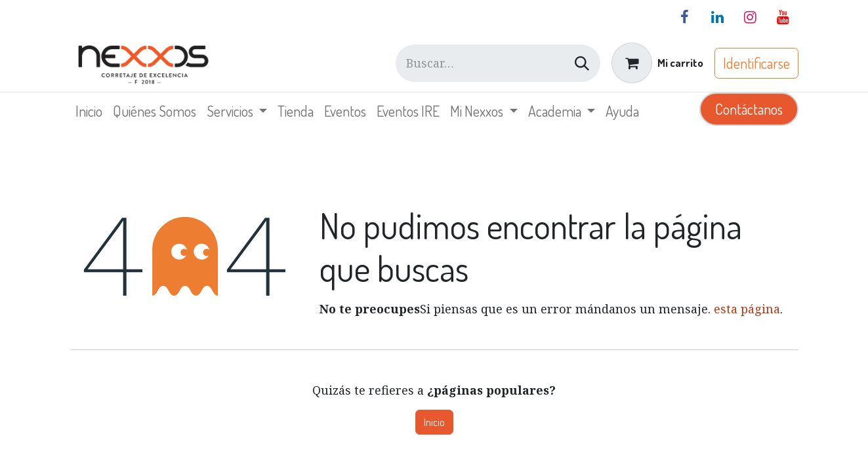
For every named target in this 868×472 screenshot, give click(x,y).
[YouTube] (783, 17)
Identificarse (756, 63)
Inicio (434, 422)
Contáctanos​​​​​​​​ (749, 109)
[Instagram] (751, 17)
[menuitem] (89, 111)
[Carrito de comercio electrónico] (657, 63)
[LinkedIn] (718, 17)
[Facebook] (685, 17)
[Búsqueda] (582, 63)
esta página (747, 309)
